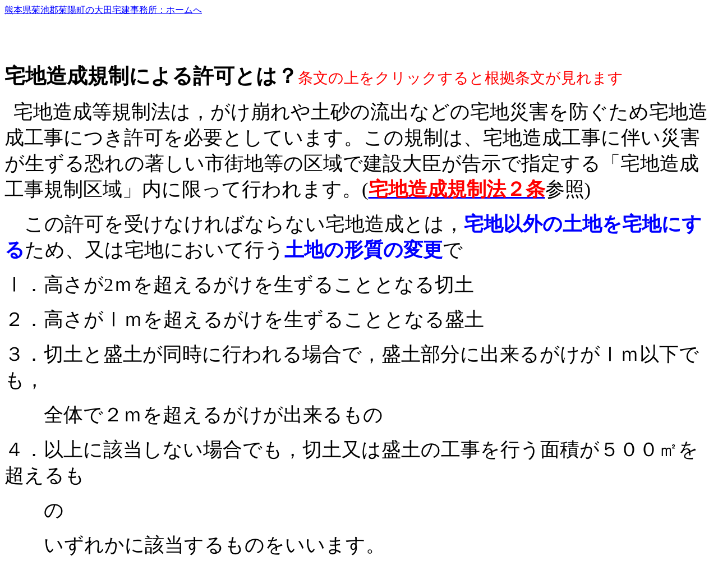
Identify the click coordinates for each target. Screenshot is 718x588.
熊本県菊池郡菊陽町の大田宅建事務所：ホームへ (103, 10)
